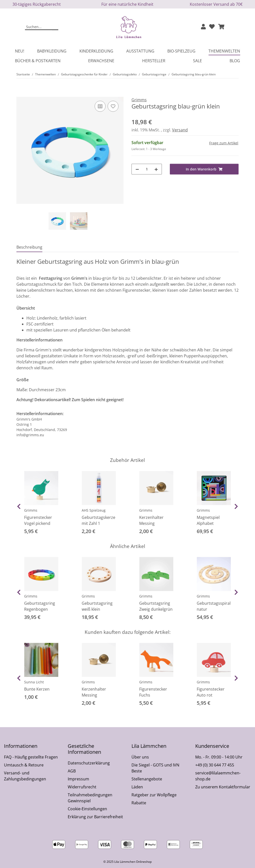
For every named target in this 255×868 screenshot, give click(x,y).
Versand (180, 130)
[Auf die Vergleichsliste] (100, 106)
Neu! (20, 51)
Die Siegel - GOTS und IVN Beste (155, 768)
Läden (137, 787)
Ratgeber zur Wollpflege (154, 795)
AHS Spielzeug (94, 510)
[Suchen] (39, 27)
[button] (203, 27)
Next (236, 506)
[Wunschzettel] (212, 27)
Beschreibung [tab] (29, 247)
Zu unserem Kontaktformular (223, 787)
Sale (197, 61)
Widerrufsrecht (82, 787)
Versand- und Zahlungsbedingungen (25, 776)
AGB (72, 771)
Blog (235, 61)
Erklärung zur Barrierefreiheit (95, 817)
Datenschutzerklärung (89, 763)
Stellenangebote (147, 779)
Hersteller (154, 61)
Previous (19, 506)
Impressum (78, 779)
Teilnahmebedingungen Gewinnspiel (90, 798)
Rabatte (139, 803)
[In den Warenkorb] (20, 94)
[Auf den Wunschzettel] (113, 106)
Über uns (140, 757)
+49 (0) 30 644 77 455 (215, 765)
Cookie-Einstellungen (87, 809)
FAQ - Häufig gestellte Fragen (31, 757)
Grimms (31, 510)
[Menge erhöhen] (156, 169)
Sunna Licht (34, 682)
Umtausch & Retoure (24, 765)
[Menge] (147, 169)
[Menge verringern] (137, 169)
